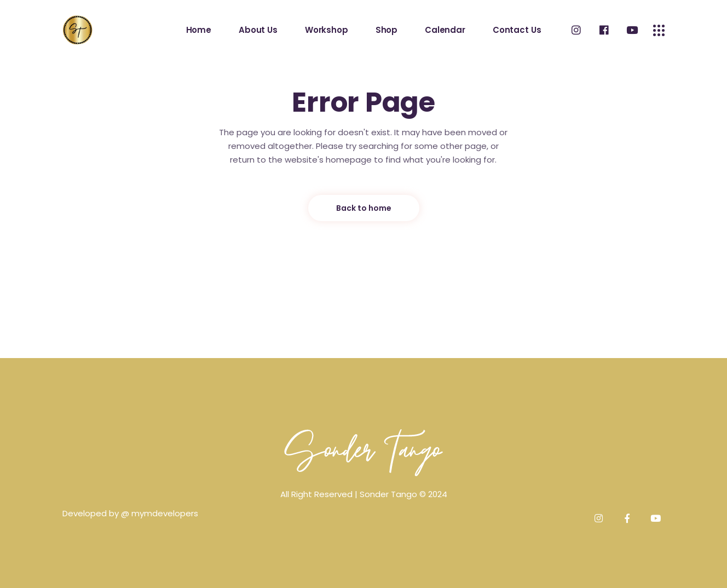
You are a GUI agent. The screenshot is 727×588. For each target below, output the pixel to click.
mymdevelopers (165, 513)
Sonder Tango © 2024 (403, 494)
